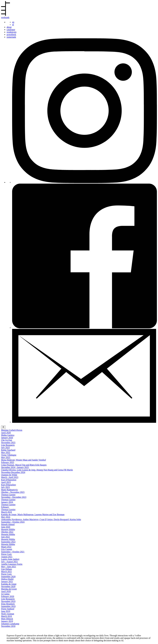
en (13, 22)
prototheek (11, 35)
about (9, 27)
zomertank (11, 37)
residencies (12, 32)
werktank (5, 17)
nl (13, 25)
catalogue (11, 30)
